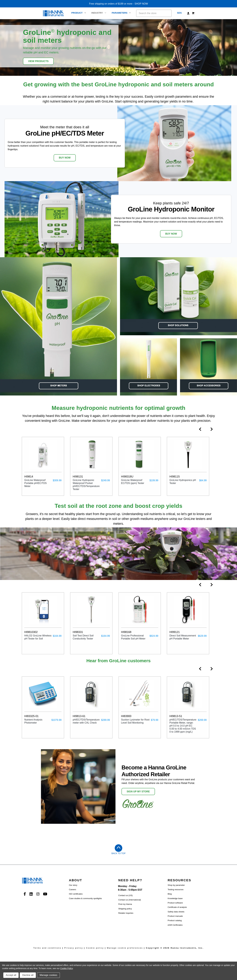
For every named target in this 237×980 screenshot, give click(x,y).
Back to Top (118, 853)
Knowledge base (175, 898)
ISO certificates (76, 894)
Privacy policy (74, 948)
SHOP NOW (141, 4)
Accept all (11, 975)
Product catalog (175, 920)
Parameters (121, 13)
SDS (179, 13)
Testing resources (175, 890)
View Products (38, 61)
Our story (73, 885)
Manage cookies (48, 975)
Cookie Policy (66, 968)
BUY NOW (65, 158)
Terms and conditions (47, 948)
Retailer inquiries (126, 913)
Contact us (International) (130, 900)
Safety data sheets (176, 912)
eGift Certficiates (175, 925)
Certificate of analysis (177, 907)
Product (79, 13)
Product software (175, 903)
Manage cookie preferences (125, 948)
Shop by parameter (176, 885)
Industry (99, 13)
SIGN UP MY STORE (138, 792)
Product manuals (175, 916)
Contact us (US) (126, 895)
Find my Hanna (125, 904)
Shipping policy (125, 909)
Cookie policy (95, 948)
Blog (170, 894)
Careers (72, 890)
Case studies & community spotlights (85, 898)
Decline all (28, 975)
